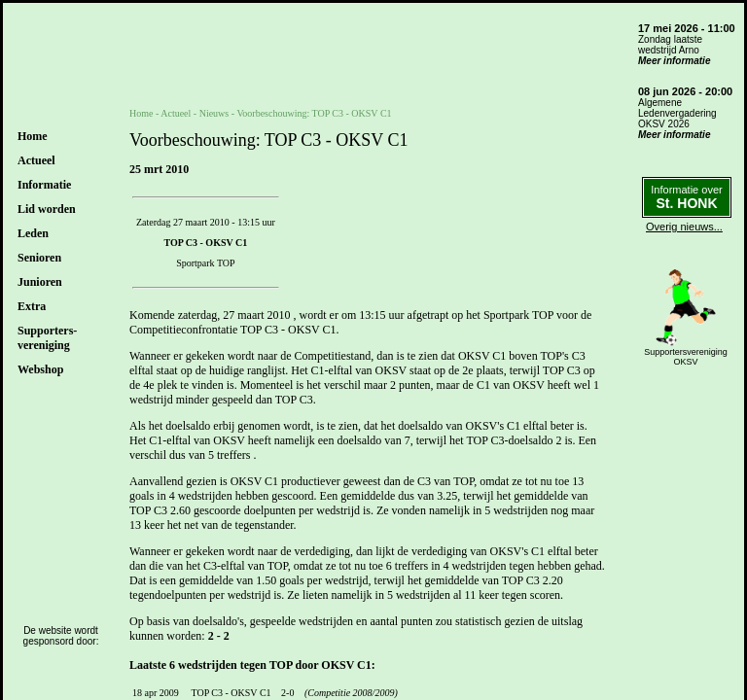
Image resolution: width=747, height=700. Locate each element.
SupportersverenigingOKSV (686, 357)
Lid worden (47, 209)
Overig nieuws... (684, 227)
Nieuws (214, 113)
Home (33, 136)
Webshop (40, 369)
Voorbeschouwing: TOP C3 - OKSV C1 (314, 113)
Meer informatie (674, 61)
